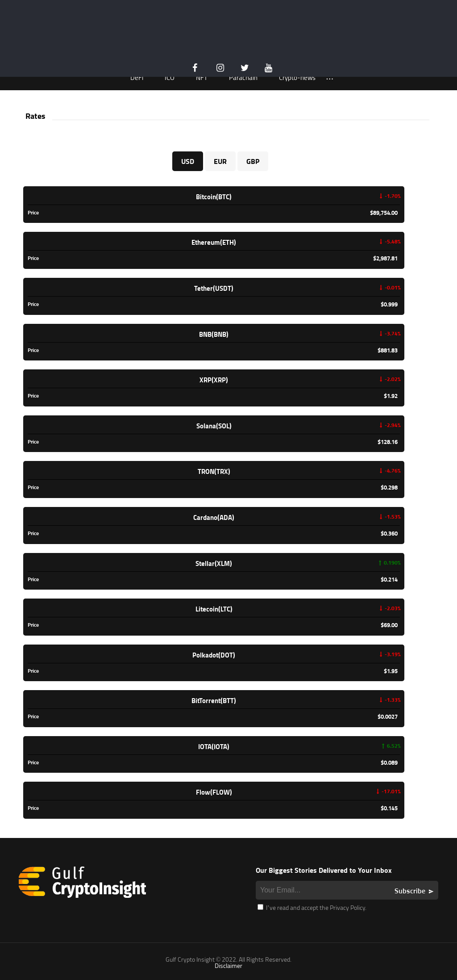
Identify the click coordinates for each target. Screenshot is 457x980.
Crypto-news (297, 77)
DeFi (137, 77)
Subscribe (410, 891)
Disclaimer (228, 965)
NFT (202, 77)
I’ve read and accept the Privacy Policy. (312, 907)
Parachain (243, 77)
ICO (170, 77)
